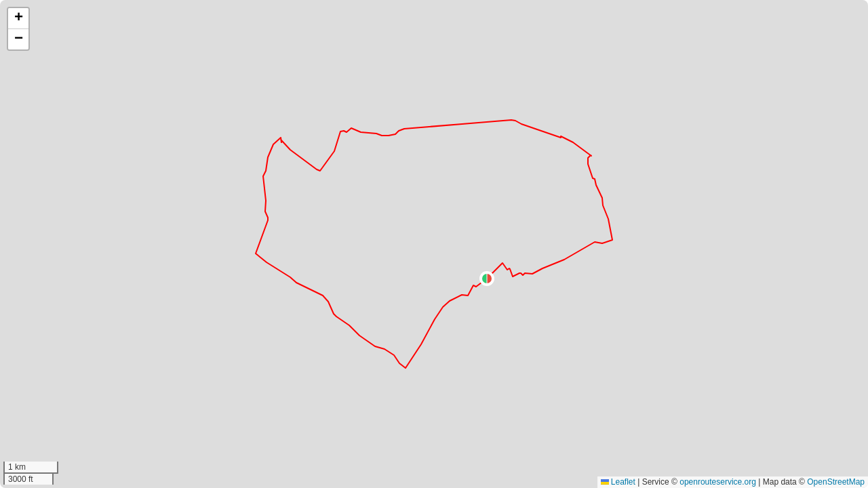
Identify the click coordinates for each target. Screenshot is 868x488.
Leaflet (618, 482)
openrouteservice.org (718, 482)
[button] (487, 279)
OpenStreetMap (836, 482)
